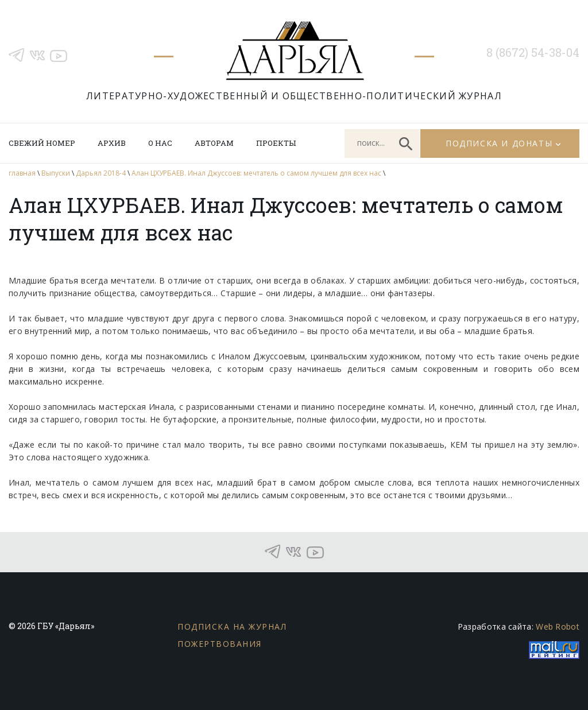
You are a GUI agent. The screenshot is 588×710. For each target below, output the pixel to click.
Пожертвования (220, 644)
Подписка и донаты (499, 143)
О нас (160, 143)
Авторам (214, 143)
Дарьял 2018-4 (101, 173)
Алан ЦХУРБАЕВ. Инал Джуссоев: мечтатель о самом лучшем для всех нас (256, 173)
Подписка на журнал (232, 626)
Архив (112, 143)
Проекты (276, 143)
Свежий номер (42, 143)
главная (22, 173)
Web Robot (558, 626)
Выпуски (56, 173)
